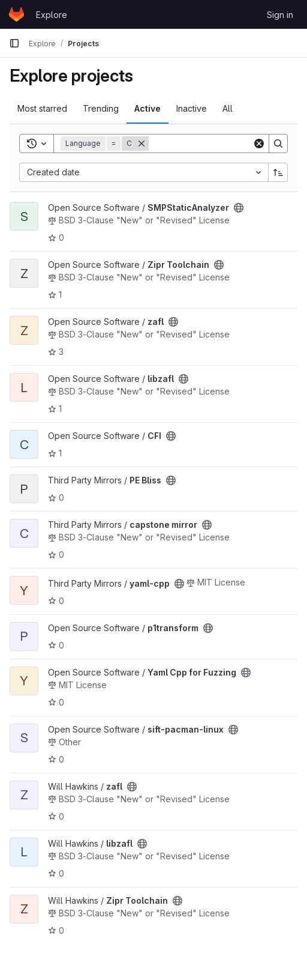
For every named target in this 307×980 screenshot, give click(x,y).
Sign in (280, 15)
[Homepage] (16, 14)
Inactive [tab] (192, 108)
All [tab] (228, 108)
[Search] (223, 144)
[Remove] (142, 144)
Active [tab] (148, 108)
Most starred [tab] (42, 108)
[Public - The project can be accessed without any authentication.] (239, 208)
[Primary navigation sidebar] (14, 43)
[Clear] (259, 144)
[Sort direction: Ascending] (278, 172)
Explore (52, 15)
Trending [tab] (101, 108)
